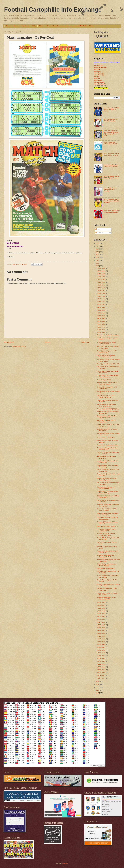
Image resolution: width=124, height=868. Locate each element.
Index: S (96, 77)
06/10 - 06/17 (101, 617)
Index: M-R (97, 71)
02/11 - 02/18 (101, 664)
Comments (99, 233)
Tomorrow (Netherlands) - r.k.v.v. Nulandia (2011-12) (107, 598)
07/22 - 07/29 (101, 333)
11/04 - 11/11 (101, 291)
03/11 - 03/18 (101, 653)
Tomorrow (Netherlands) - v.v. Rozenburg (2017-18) (106, 556)
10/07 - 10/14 (101, 302)
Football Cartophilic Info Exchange (53, 10)
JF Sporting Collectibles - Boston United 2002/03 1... (107, 343)
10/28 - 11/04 (101, 293)
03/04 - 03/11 (101, 656)
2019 (98, 263)
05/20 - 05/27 (101, 625)
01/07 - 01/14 (101, 678)
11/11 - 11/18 (101, 288)
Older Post (85, 342)
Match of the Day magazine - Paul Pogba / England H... (107, 479)
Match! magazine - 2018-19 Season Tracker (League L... (108, 466)
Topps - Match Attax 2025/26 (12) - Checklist (110, 143)
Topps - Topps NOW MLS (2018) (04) (108, 409)
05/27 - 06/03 (101, 622)
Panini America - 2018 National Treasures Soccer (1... (106, 356)
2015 (98, 687)
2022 (98, 255)
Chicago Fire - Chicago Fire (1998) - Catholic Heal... (108, 388)
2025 (98, 246)
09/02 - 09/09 (101, 316)
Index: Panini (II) (99, 75)
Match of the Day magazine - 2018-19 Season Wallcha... (108, 497)
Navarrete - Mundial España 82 (106, 568)
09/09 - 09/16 (101, 313)
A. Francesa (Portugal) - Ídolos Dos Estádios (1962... (107, 449)
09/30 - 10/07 (101, 305)
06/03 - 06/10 (101, 619)
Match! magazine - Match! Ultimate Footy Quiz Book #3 (107, 383)
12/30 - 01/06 (101, 268)
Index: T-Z (97, 78)
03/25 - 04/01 (101, 647)
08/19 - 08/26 (101, 321)
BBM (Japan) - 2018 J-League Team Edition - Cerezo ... (108, 376)
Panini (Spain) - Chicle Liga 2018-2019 (108, 364)
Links (41, 26)
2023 (98, 252)
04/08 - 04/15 (101, 642)
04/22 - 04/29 (101, 636)
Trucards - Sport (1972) (104, 380)
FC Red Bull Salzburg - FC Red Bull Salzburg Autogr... (108, 518)
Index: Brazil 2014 (99, 82)
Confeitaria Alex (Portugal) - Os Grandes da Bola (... (106, 488)
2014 (98, 690)
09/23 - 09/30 (101, 307)
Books (16, 26)
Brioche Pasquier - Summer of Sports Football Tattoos (108, 347)
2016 (98, 685)
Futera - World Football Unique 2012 (108, 335)
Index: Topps (98, 80)
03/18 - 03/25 (101, 650)
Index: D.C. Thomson (100, 68)
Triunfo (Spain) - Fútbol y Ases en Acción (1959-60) (107, 565)
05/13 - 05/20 (101, 628)
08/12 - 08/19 (101, 324)
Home (8, 26)
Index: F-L (97, 69)
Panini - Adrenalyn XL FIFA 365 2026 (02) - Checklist (111, 154)
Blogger (65, 863)
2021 (98, 257)
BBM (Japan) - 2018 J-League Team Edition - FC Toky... (108, 492)
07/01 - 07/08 (101, 608)
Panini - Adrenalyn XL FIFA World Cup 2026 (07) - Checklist (111, 110)
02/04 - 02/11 (101, 667)
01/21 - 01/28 (101, 672)
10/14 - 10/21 (101, 299)
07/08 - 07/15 (101, 605)
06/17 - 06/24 (101, 614)
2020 (98, 260)
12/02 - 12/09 (101, 279)
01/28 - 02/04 (101, 670)
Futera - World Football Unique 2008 (108, 526)
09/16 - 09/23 (101, 310)
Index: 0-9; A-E (98, 66)
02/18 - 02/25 (101, 661)
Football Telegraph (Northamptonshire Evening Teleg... (108, 505)
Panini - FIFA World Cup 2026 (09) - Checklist (110, 120)
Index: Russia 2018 (100, 84)
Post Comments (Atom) (19, 346)
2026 (98, 243)
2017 (98, 682)
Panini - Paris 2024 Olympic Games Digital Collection (111, 211)
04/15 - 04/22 (101, 639)
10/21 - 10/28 (101, 296)
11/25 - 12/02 (101, 282)
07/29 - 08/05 (101, 330)
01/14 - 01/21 (101, 675)
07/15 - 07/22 (101, 603)
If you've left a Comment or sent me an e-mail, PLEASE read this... (70, 26)
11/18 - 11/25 (101, 285)
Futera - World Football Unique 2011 (108, 445)
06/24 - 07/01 (101, 611)
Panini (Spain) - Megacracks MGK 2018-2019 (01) (107, 352)
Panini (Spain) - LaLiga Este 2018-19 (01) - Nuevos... (108, 372)
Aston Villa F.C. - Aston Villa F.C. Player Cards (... (107, 421)
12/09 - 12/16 (101, 277)
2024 (98, 249)
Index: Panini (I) (99, 73)
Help (34, 26)
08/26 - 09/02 (101, 319)
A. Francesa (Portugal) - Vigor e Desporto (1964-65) (106, 530)
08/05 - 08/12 (101, 327)
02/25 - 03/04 (101, 659)
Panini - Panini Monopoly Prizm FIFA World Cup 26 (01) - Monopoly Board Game (111, 133)
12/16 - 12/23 (101, 274)
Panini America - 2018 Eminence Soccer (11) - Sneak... (107, 405)
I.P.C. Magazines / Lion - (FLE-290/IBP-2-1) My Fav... (106, 397)
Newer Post (9, 342)
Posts (98, 229)
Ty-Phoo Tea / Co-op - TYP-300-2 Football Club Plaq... (107, 534)
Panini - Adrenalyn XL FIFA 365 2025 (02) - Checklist (111, 177)
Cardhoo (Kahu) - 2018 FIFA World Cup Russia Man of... (107, 417)
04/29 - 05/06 (101, 633)
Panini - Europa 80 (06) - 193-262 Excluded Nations (107, 510)
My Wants (25, 26)
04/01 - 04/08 (101, 645)
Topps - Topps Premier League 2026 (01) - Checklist (110, 189)
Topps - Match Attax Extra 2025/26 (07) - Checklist (111, 166)
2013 (98, 693)
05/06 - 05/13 (101, 631)
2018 (98, 266)
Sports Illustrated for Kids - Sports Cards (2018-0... (107, 589)
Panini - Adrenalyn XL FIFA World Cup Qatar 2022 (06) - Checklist (111, 201)
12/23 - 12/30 (101, 271)
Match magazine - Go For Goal (106, 438)
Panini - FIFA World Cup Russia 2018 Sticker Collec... (108, 453)
